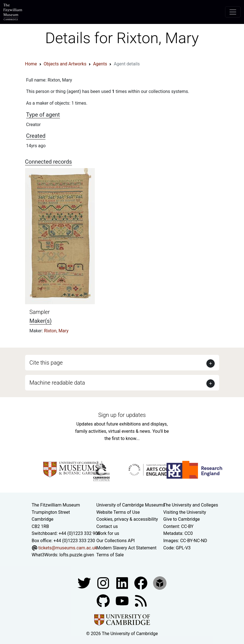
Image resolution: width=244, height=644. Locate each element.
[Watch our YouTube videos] (123, 600)
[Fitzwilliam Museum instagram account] (104, 583)
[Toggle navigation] (233, 12)
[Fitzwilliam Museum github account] (104, 600)
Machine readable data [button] (57, 383)
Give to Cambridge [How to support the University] (182, 519)
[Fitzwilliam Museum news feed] (141, 600)
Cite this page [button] (46, 363)
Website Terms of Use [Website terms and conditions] (118, 512)
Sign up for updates (122, 415)
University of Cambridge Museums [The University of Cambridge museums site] (131, 505)
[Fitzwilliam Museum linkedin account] (141, 583)
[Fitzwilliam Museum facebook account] (123, 583)
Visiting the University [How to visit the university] (185, 512)
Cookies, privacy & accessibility (127, 519)
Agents (100, 64)
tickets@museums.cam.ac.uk (67, 548)
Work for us (108, 533)
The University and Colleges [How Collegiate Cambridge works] (191, 505)
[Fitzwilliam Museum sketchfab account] (160, 583)
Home (31, 64)
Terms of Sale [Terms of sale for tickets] (110, 555)
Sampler (40, 312)
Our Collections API (116, 541)
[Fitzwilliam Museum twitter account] (85, 583)
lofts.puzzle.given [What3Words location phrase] (77, 555)
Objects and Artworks (65, 64)
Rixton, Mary (56, 331)
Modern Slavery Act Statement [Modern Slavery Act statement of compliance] (127, 548)
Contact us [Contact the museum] (107, 526)
